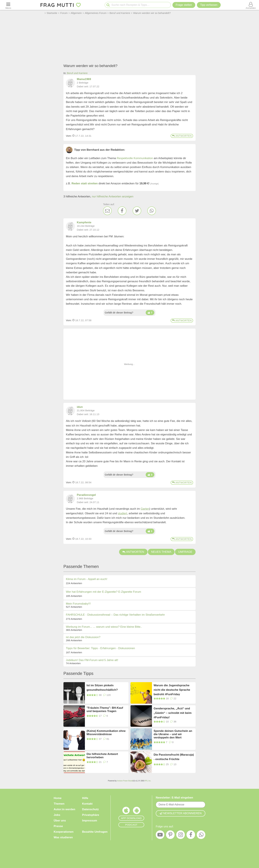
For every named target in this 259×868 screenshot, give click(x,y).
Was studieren (63, 837)
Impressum (90, 821)
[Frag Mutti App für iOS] (126, 811)
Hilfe (85, 798)
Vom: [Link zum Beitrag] (69, 136)
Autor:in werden (64, 809)
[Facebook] (122, 211)
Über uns (60, 821)
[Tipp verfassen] (209, 5)
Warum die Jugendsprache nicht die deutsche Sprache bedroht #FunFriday (172, 690)
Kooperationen (64, 832)
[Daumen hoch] (150, 313)
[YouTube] (160, 835)
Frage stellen (184, 5)
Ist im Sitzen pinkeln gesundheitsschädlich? (102, 688)
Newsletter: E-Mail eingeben (174, 798)
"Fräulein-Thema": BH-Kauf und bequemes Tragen (105, 709)
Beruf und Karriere (77, 73)
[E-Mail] (107, 211)
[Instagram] (181, 835)
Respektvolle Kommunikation (135, 158)
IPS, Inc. (148, 781)
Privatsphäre (91, 815)
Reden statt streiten (85, 183)
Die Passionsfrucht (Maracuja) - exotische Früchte (174, 757)
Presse (58, 826)
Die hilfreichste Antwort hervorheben (102, 756)
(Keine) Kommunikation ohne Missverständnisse (106, 733)
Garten (145, 509)
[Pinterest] (170, 835)
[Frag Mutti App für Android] (137, 811)
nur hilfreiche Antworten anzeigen (113, 196)
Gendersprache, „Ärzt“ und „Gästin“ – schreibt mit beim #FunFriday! (173, 713)
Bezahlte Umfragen (95, 832)
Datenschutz (90, 809)
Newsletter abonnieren (181, 813)
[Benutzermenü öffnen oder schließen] (251, 5)
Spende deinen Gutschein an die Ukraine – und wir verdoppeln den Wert (173, 734)
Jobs (57, 815)
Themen (59, 804)
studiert (123, 513)
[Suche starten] (108, 5)
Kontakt (87, 804)
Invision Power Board (125, 781)
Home (58, 798)
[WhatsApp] (152, 211)
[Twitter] (137, 211)
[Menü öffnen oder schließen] (8, 5)
